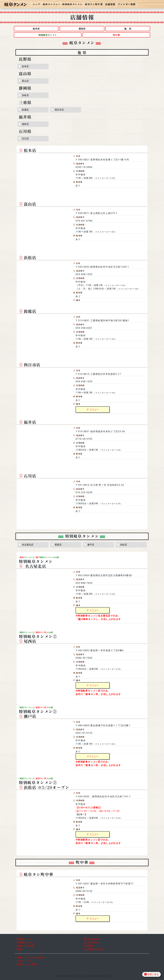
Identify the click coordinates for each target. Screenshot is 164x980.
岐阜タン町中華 (94, 4)
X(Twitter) (92, 942)
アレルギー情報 (127, 4)
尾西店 (56, 545)
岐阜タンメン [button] (51, 4)
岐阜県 (36, 29)
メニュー (93, 409)
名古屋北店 (26, 545)
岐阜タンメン (24, 939)
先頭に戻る (152, 974)
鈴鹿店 (24, 110)
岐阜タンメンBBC (27, 964)
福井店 (24, 124)
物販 (19, 949)
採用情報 (89, 946)
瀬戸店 (89, 545)
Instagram (92, 939)
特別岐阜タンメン (72, 4)
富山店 (24, 81)
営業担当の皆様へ (94, 949)
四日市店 (58, 110)
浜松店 (24, 95)
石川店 (24, 139)
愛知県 (82, 29)
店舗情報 (110, 4)
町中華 (116, 35)
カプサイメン (24, 961)
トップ (37, 4)
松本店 (24, 66)
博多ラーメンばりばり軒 (31, 958)
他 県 (128, 29)
